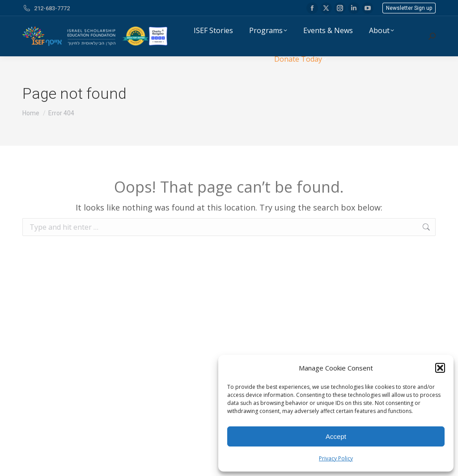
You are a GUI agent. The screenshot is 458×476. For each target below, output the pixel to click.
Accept (336, 436)
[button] (440, 368)
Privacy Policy (336, 458)
